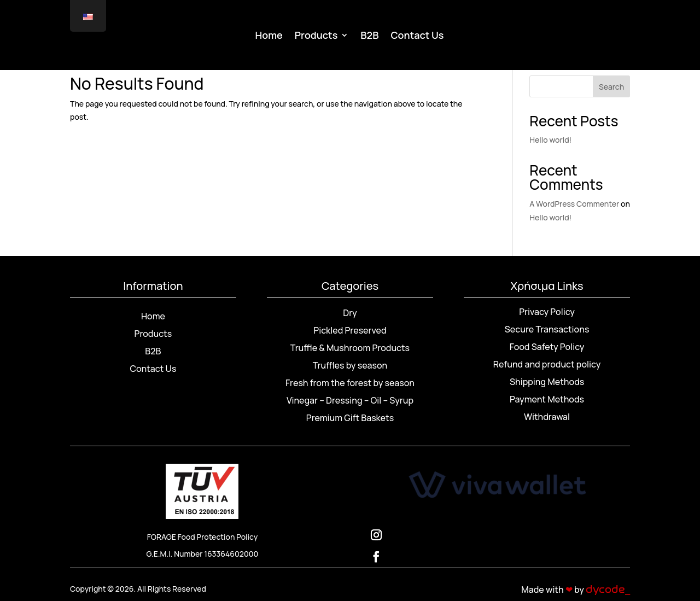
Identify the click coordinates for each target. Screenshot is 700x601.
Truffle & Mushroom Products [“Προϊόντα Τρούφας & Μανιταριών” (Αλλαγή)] (350, 348)
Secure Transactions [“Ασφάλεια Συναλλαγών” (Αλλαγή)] (547, 329)
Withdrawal (547, 417)
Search (611, 87)
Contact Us (417, 36)
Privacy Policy (547, 312)
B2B (369, 36)
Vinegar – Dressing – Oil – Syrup (350, 400)
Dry (350, 313)
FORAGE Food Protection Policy (203, 537)
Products (316, 36)
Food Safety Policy (547, 347)
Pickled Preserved (350, 330)
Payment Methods (547, 399)
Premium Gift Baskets (350, 418)
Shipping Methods (547, 382)
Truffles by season (350, 365)
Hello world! (550, 140)
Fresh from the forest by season (350, 383)
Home (269, 36)
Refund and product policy (547, 364)
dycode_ (608, 590)
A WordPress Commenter (574, 204)
